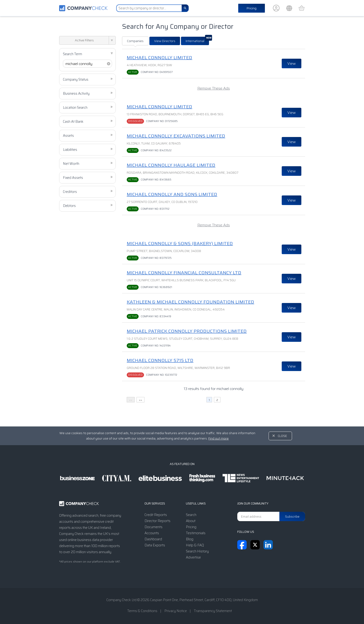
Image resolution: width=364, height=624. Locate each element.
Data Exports (155, 545)
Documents (153, 527)
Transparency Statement (213, 611)
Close (282, 436)
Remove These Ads (214, 88)
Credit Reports (156, 515)
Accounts (152, 533)
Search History (197, 551)
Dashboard (153, 539)
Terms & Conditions (142, 611)
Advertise (193, 557)
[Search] (185, 8)
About (191, 521)
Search (191, 515)
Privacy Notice (176, 611)
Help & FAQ (195, 545)
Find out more (218, 438)
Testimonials (196, 533)
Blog (190, 539)
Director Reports (157, 521)
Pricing (252, 8)
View (292, 63)
